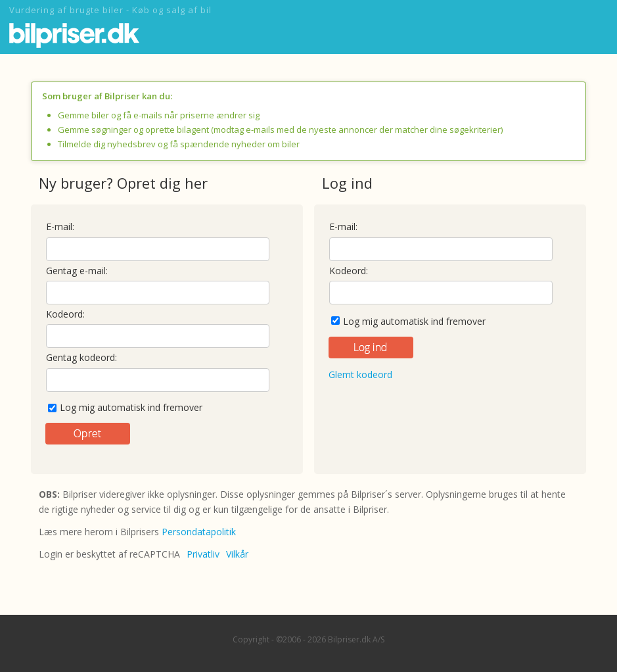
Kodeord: (65, 314)
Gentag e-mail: (77, 271)
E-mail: (60, 227)
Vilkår (237, 554)
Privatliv (203, 554)
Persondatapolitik (199, 532)
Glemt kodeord (360, 374)
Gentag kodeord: (81, 357)
